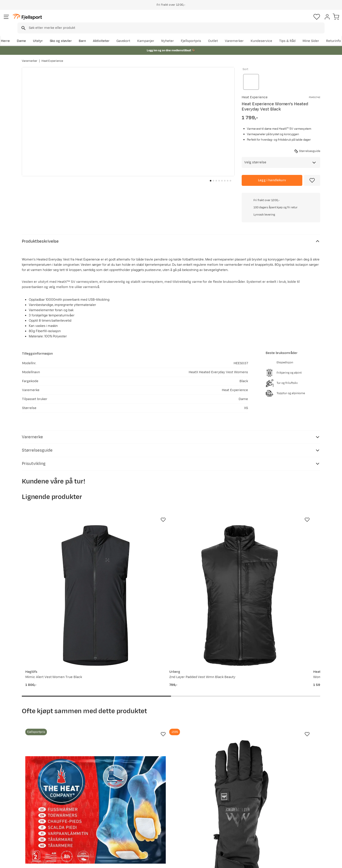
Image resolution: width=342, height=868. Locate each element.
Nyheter (216, 34)
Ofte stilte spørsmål (42, 804)
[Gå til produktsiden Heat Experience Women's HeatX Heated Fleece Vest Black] (210, 516)
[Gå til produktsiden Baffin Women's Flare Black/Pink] (210, 665)
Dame (42, 34)
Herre (26, 34)
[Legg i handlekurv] (272, 173)
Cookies (334, 862)
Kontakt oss (35, 839)
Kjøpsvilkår (314, 862)
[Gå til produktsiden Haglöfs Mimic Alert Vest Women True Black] (55, 516)
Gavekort (94, 825)
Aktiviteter (122, 34)
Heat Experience (52, 57)
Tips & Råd (34, 825)
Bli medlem (302, 766)
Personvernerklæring (287, 862)
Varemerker (282, 34)
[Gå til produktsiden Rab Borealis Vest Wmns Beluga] (287, 516)
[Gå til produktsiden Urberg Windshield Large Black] (287, 665)
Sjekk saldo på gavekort (44, 811)
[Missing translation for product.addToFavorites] (312, 173)
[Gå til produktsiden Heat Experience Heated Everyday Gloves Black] (132, 665)
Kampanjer (194, 34)
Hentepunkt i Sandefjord (45, 832)
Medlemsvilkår (158, 818)
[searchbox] (180, 21)
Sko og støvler (82, 34)
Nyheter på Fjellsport (103, 811)
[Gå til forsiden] (44, 21)
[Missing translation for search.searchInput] (89, 21)
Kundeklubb (156, 811)
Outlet (261, 34)
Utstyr (59, 34)
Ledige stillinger (159, 825)
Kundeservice (309, 34)
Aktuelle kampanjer (102, 804)
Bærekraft (155, 832)
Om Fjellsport (158, 804)
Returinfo (34, 818)
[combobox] (175, 21)
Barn (103, 34)
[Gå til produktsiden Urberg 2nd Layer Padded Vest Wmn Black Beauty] (132, 516)
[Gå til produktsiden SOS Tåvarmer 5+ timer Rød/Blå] (55, 665)
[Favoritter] (290, 21)
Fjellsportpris (239, 34)
